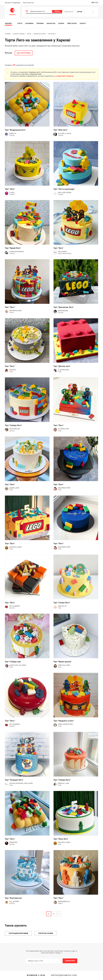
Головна (8, 34)
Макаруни (51, 23)
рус (97, 3)
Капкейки (29, 23)
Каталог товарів (19, 34)
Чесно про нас (28, 3)
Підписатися (70, 961)
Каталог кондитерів (13, 3)
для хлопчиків (24, 53)
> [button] (59, 914)
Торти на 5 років (46, 933)
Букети (83, 23)
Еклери (61, 23)
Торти (20, 23)
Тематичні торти (39, 34)
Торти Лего (52, 34)
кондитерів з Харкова (65, 76)
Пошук (57, 11)
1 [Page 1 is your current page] (49, 914)
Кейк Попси (72, 23)
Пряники (40, 23)
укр (93, 3)
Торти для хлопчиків (18, 933)
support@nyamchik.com (63, 975)
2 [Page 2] (54, 914)
